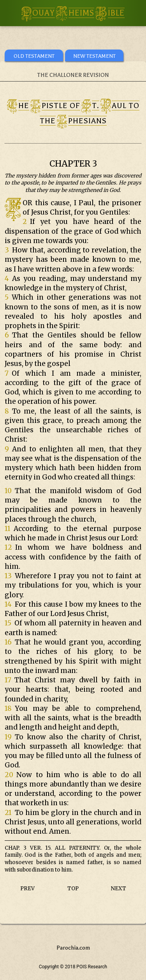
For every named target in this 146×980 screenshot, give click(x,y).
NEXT (119, 889)
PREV (27, 889)
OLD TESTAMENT (34, 56)
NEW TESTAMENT (94, 56)
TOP (73, 889)
